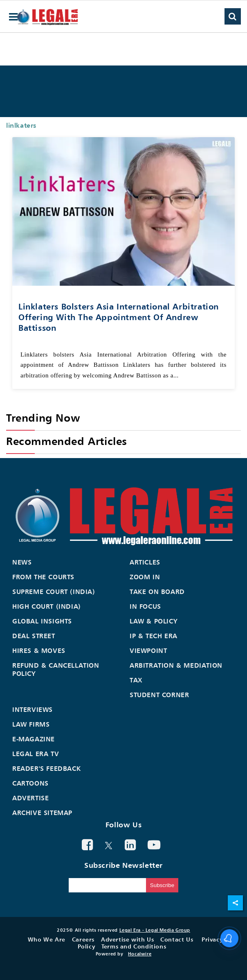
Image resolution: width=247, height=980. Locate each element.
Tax (136, 680)
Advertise (30, 798)
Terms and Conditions (134, 946)
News (22, 562)
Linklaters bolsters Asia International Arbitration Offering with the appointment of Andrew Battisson (119, 317)
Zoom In (145, 577)
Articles (145, 562)
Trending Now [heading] (43, 418)
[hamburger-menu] (13, 17)
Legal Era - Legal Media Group (155, 930)
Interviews (33, 709)
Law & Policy (154, 621)
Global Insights (42, 621)
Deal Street (34, 636)
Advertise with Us (127, 939)
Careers (83, 939)
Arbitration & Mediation (176, 665)
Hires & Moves (39, 650)
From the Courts (43, 577)
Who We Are (47, 939)
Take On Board (157, 592)
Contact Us (177, 939)
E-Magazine (34, 739)
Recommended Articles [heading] (67, 441)
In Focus (145, 606)
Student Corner (159, 695)
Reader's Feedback (46, 768)
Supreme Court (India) (54, 592)
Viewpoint (148, 650)
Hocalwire (140, 954)
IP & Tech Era (154, 636)
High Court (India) (47, 606)
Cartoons (30, 783)
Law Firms (31, 724)
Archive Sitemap (42, 813)
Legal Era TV (36, 754)
